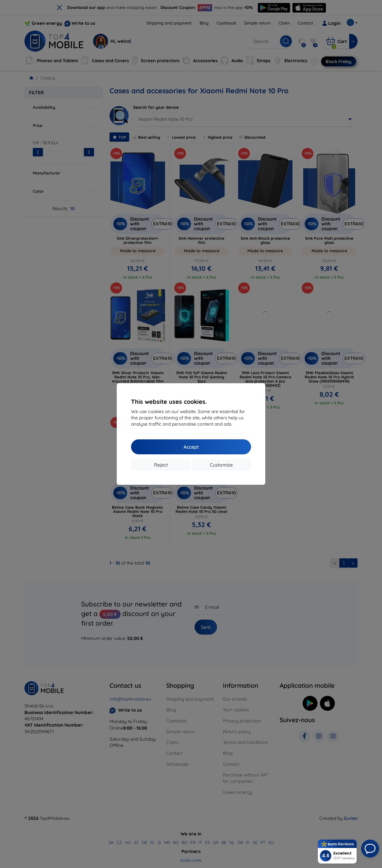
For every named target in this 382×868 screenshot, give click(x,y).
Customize (221, 465)
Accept (191, 447)
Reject (161, 465)
